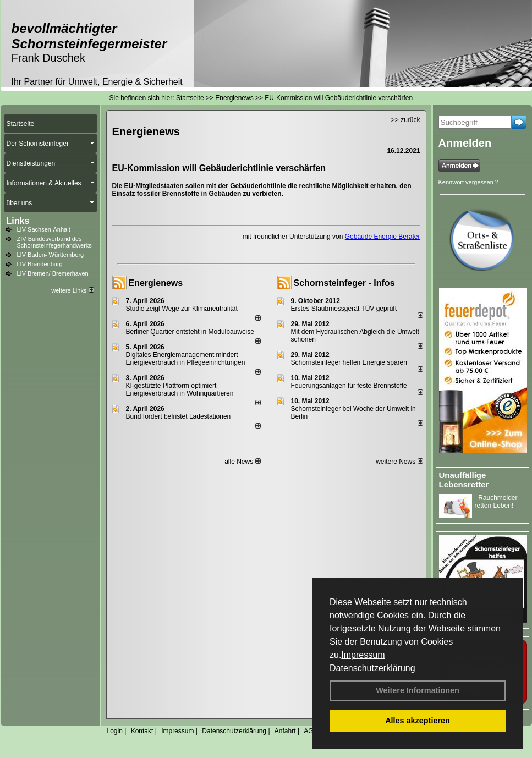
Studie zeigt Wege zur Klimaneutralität (182, 309)
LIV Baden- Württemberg (51, 255)
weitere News (399, 462)
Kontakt (142, 731)
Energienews (156, 283)
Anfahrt (285, 731)
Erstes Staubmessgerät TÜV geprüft (344, 309)
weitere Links (72, 290)
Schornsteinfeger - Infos (344, 283)
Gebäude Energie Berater (383, 237)
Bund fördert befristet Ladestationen (179, 416)
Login (115, 731)
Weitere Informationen (418, 690)
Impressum (363, 655)
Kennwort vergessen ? (468, 182)
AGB (311, 731)
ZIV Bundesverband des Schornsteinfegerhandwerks (54, 242)
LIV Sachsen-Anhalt (44, 229)
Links (18, 221)
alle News (242, 462)
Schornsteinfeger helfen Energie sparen (349, 362)
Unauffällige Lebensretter (464, 480)
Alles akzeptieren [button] (418, 721)
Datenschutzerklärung (372, 668)
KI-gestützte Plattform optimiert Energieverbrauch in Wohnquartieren (180, 389)
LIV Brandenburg (40, 264)
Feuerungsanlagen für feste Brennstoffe (349, 386)
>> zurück (406, 120)
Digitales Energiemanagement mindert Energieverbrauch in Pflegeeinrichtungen (186, 359)
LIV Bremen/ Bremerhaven (53, 273)
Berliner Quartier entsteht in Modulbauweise (190, 332)
